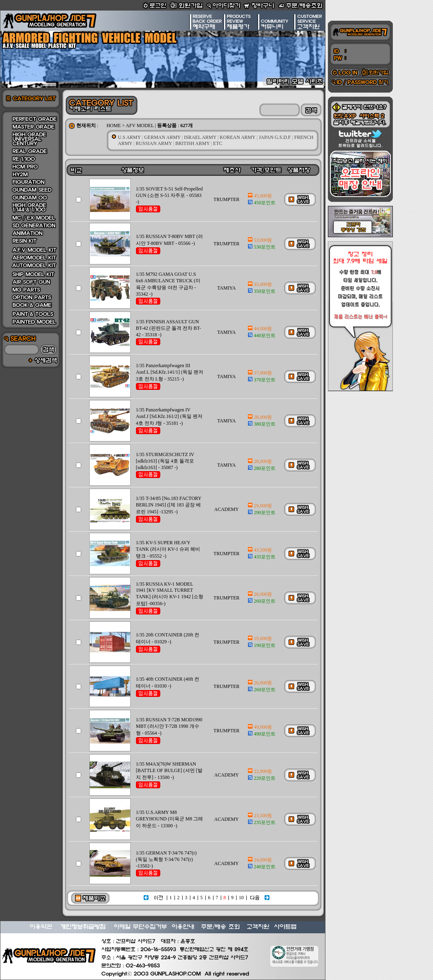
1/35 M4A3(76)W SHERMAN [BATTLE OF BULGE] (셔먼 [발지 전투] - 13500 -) (169, 771)
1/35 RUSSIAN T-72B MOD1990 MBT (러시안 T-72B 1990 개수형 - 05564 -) (169, 726)
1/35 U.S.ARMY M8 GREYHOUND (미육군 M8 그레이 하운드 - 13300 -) (170, 819)
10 (241, 898)
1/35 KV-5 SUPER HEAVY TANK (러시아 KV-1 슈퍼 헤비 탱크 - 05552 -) (168, 549)
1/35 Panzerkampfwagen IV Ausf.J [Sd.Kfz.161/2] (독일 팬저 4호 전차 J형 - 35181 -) (169, 416)
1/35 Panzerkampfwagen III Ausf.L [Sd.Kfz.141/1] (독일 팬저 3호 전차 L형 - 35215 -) (170, 372)
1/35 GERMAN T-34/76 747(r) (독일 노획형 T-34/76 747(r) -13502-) (166, 859)
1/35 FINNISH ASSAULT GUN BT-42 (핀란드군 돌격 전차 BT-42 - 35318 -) (168, 328)
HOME (113, 125)
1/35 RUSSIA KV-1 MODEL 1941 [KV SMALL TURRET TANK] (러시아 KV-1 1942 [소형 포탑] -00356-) (170, 594)
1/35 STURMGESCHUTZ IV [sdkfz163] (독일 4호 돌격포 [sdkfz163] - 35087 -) (165, 461)
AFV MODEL (140, 125)
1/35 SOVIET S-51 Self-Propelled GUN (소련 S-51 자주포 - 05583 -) (169, 195)
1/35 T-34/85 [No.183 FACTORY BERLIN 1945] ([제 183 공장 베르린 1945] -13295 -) (169, 505)
